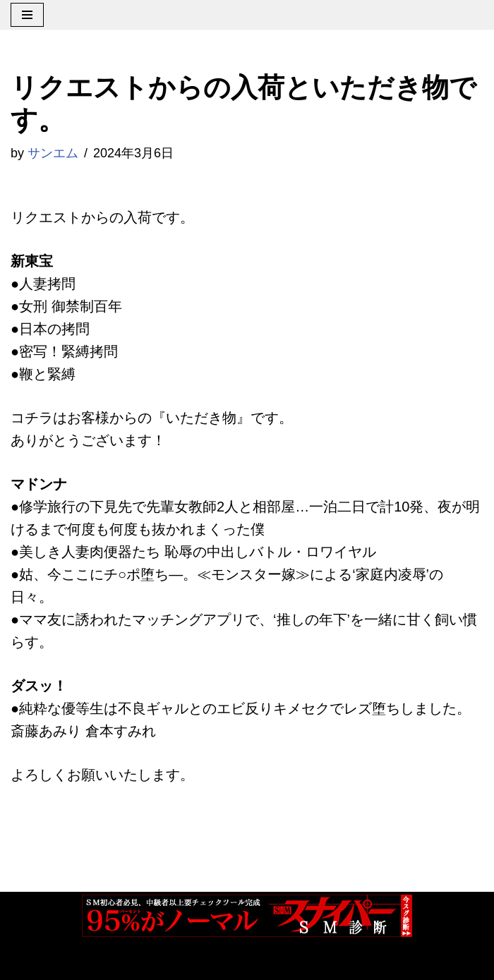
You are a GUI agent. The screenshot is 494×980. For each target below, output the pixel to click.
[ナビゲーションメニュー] (27, 15)
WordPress (168, 963)
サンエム (53, 153)
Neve (27, 963)
